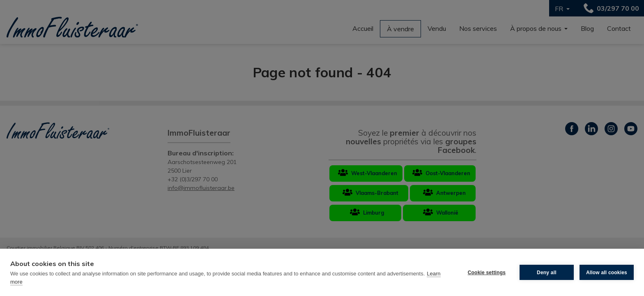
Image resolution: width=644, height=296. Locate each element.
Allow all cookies (607, 273)
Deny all (547, 273)
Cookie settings (487, 273)
